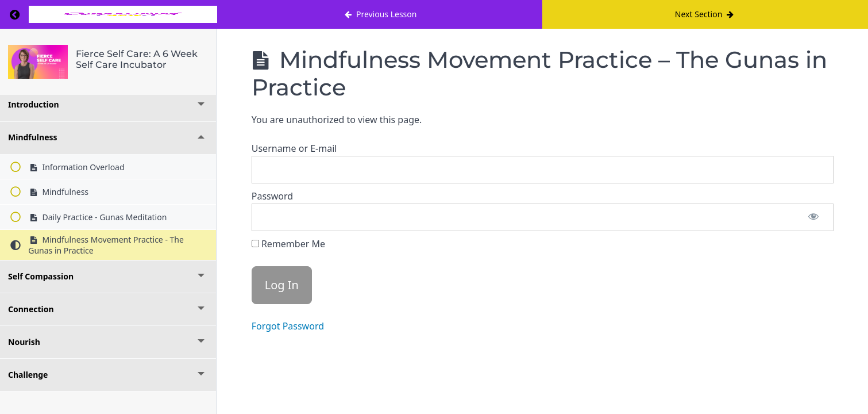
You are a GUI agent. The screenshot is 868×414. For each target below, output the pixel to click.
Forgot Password (288, 326)
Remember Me (288, 244)
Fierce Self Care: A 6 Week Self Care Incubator (137, 59)
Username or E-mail (294, 148)
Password (272, 196)
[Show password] (813, 217)
